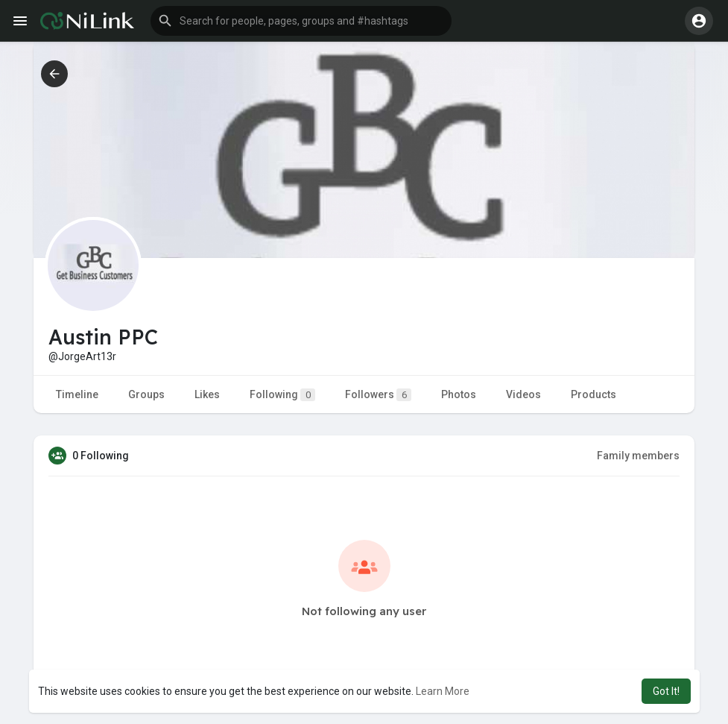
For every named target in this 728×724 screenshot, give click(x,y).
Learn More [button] (443, 691)
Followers (378, 395)
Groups (146, 394)
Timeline (77, 394)
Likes (207, 394)
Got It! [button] (666, 691)
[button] (301, 21)
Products (594, 394)
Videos (523, 394)
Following (282, 395)
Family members (638, 456)
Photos (459, 394)
